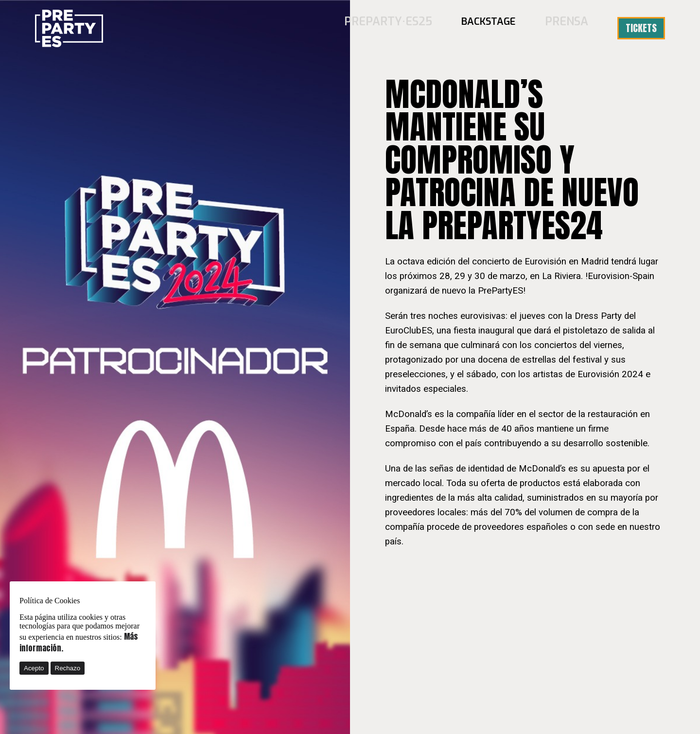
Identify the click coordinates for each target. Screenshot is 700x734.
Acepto (34, 668)
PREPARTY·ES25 (402, 28)
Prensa (570, 28)
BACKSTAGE (495, 28)
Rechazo (68, 668)
